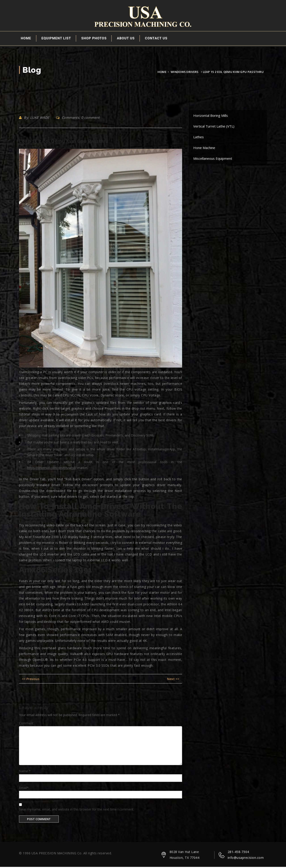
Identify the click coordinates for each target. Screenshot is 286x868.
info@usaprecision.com (246, 859)
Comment (26, 724)
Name (25, 772)
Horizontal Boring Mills (211, 116)
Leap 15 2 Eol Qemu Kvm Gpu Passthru (64, 142)
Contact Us (156, 39)
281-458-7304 (238, 853)
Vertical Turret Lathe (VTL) (214, 127)
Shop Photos (94, 39)
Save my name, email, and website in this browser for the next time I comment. (77, 810)
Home (26, 39)
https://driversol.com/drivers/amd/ (52, 469)
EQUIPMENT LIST (56, 39)
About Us (126, 39)
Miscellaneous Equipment (213, 159)
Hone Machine (204, 149)
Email (24, 789)
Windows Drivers (185, 73)
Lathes (199, 138)
